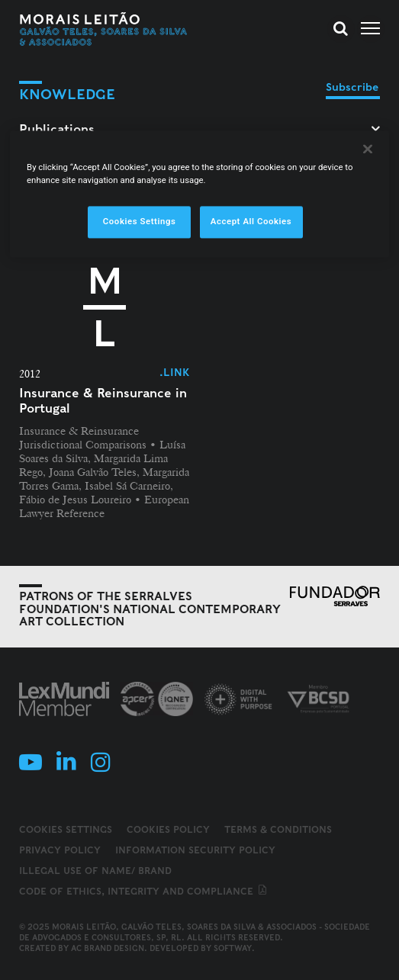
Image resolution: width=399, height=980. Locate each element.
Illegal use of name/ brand (95, 871)
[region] (199, 194)
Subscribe (352, 87)
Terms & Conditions (278, 829)
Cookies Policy (168, 829)
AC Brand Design (108, 948)
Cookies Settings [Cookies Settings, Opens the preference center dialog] (140, 221)
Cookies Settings (66, 830)
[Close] (368, 149)
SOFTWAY (233, 948)
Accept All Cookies (251, 221)
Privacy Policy (60, 850)
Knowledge (67, 94)
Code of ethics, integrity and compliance (144, 891)
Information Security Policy (195, 850)
